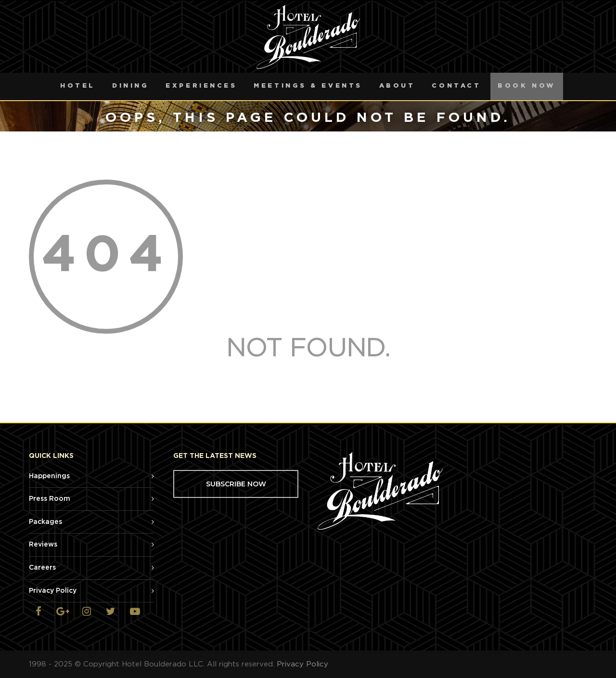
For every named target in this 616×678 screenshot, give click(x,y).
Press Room (50, 499)
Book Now (526, 86)
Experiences (201, 86)
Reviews (43, 545)
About (397, 86)
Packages (45, 522)
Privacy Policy (53, 591)
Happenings (49, 476)
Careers (42, 568)
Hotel (78, 86)
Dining (130, 86)
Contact (456, 86)
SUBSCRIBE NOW (236, 484)
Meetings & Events (308, 86)
